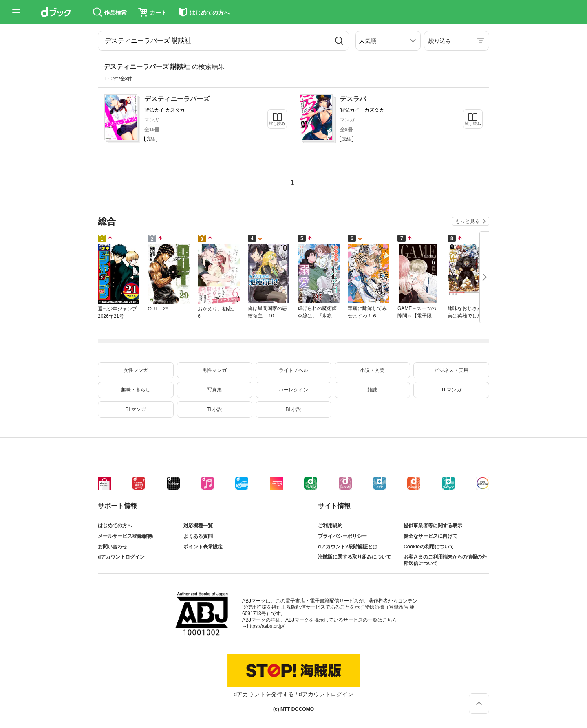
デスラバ (353, 99)
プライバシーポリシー (342, 536)
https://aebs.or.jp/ (266, 626)
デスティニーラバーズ (177, 99)
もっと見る (468, 221)
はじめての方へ (115, 526)
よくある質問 (198, 536)
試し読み (277, 124)
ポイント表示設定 (203, 547)
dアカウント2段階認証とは (348, 547)
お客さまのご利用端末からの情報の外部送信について (445, 560)
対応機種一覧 (198, 526)
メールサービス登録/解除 (125, 536)
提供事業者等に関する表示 (433, 526)
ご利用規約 (330, 526)
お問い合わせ (113, 547)
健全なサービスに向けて (430, 536)
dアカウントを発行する (264, 694)
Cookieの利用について (429, 547)
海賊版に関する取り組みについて (355, 557)
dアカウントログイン (121, 557)
